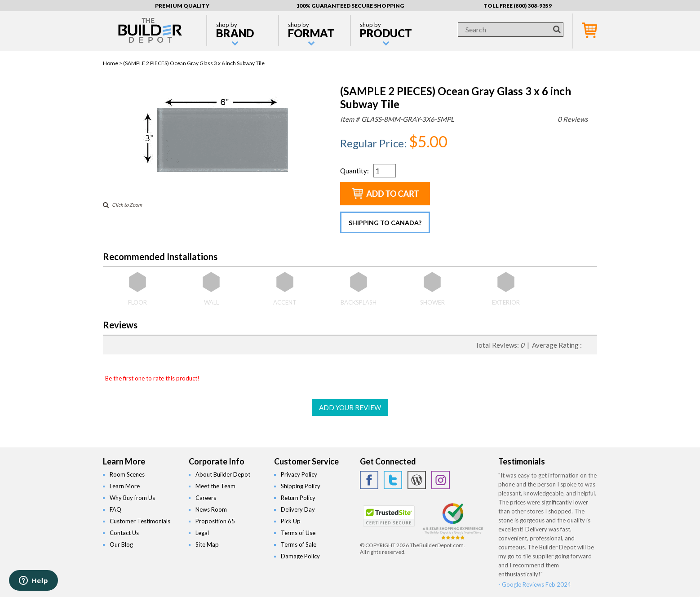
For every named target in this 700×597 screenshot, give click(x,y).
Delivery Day (298, 509)
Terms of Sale (299, 544)
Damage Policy (300, 556)
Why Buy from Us (132, 498)
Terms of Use (298, 533)
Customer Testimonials (140, 521)
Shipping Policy (301, 486)
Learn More (125, 486)
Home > (113, 63)
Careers (206, 498)
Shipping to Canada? (385, 223)
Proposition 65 (215, 521)
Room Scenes (127, 474)
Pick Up (291, 521)
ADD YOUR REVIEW (350, 407)
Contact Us (124, 533)
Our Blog (121, 544)
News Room (211, 509)
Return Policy (298, 498)
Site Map (207, 544)
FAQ (115, 509)
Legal (202, 533)
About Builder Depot (223, 474)
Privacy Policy (299, 474)
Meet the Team (215, 486)
